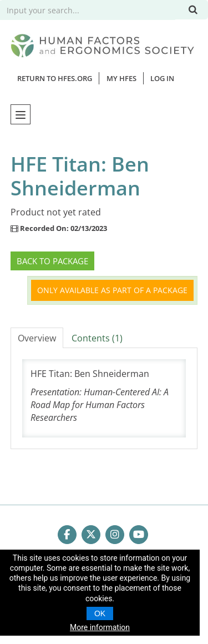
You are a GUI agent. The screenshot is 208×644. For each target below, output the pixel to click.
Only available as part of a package (112, 290)
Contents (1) (97, 338)
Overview (37, 338)
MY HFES (121, 78)
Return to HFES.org (55, 78)
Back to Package (52, 261)
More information (100, 627)
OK (100, 613)
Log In (162, 78)
